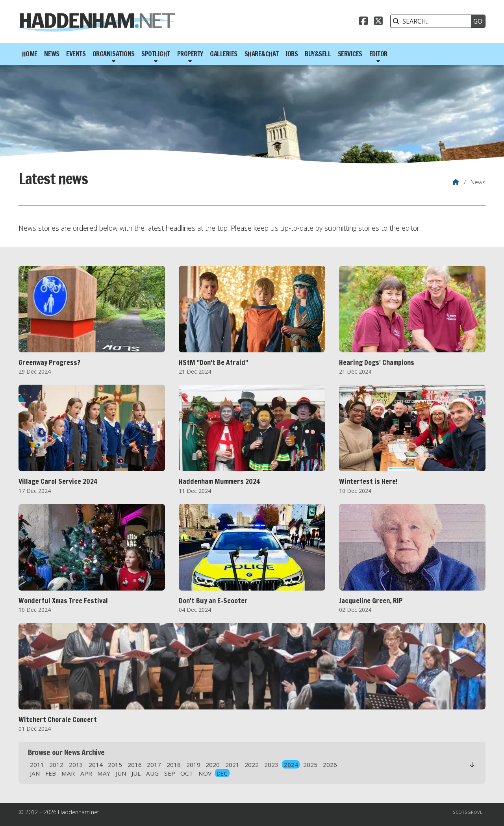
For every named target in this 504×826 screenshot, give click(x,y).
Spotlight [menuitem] (156, 54)
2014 (96, 765)
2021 (232, 765)
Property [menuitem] (190, 54)
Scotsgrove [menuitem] (468, 812)
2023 (271, 765)
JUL (136, 773)
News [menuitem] (52, 54)
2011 (37, 765)
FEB (51, 773)
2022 (252, 765)
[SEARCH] (433, 21)
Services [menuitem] (350, 54)
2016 (135, 765)
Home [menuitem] (30, 54)
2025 (310, 765)
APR (86, 773)
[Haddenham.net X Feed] (378, 22)
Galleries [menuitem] (224, 54)
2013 (76, 765)
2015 (115, 765)
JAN (35, 773)
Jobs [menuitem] (292, 54)
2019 (193, 765)
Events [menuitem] (76, 54)
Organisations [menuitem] (114, 54)
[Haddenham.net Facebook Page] (363, 22)
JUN (121, 773)
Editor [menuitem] (378, 54)
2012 (56, 765)
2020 (213, 765)
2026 (330, 765)
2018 (174, 765)
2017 (154, 765)
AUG (152, 773)
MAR (68, 773)
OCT (187, 773)
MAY (104, 773)
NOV (205, 773)
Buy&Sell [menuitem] (318, 54)
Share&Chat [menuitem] (262, 54)
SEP (170, 773)
